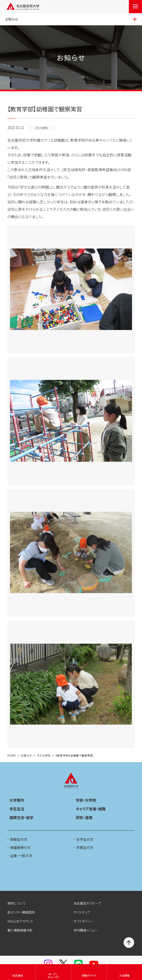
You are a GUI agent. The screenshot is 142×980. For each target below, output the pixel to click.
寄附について (16, 903)
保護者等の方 (20, 847)
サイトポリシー (84, 921)
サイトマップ (82, 912)
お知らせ (26, 756)
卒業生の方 (85, 847)
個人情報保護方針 (20, 930)
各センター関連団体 (21, 912)
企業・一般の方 (21, 856)
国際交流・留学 (21, 818)
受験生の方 (19, 839)
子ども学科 (44, 756)
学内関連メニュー (86, 930)
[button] (71, 289)
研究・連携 (84, 818)
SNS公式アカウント (20, 921)
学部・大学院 (86, 800)
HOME (12, 756)
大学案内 (17, 800)
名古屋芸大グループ (87, 903)
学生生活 (17, 809)
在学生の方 (85, 839)
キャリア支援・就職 (91, 809)
